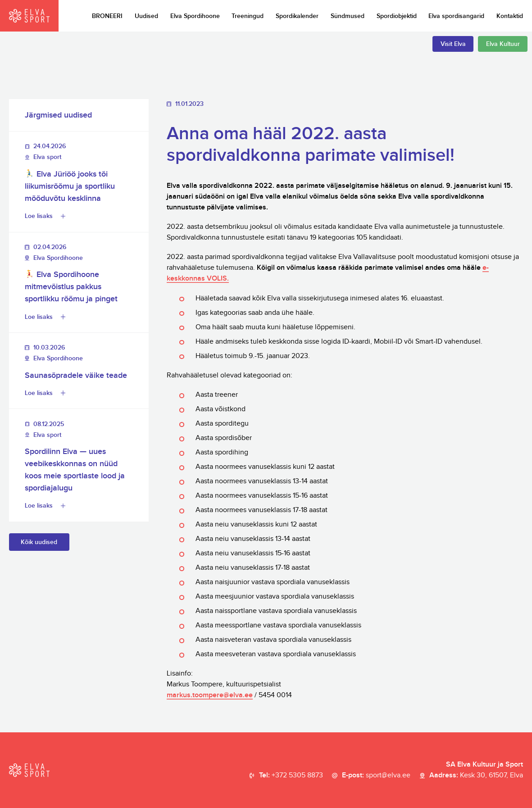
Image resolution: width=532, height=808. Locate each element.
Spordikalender (297, 16)
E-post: (376, 776)
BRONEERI (107, 16)
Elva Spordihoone (195, 16)
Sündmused (348, 16)
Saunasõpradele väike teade (76, 375)
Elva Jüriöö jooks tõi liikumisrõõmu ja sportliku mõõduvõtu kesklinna (70, 186)
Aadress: (476, 776)
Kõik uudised (39, 542)
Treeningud (248, 16)
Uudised (146, 16)
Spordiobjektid (397, 16)
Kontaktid (510, 16)
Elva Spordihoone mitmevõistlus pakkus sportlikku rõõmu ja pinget (71, 287)
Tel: (291, 776)
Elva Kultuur (503, 44)
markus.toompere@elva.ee (210, 695)
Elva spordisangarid (456, 16)
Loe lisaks (39, 216)
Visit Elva (453, 44)
